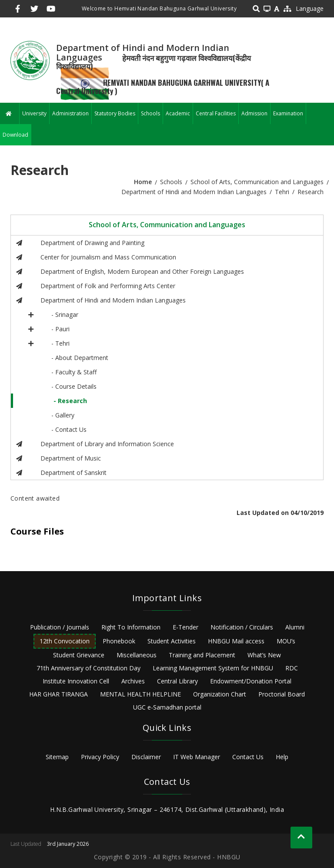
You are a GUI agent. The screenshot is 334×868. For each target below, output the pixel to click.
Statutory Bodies (115, 113)
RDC (292, 668)
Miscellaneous (137, 655)
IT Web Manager (197, 757)
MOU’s (286, 641)
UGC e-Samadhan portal (167, 707)
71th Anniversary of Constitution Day (89, 668)
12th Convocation (65, 641)
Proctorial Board (282, 694)
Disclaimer (146, 757)
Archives (133, 681)
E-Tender (185, 627)
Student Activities (172, 641)
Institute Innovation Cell (76, 681)
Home (143, 182)
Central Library (177, 681)
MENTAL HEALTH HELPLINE (140, 694)
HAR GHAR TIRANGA (58, 694)
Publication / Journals (60, 627)
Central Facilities (216, 113)
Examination (288, 113)
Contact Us (248, 757)
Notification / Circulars (242, 627)
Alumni (295, 627)
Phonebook (119, 641)
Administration (70, 113)
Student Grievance (79, 655)
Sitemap (57, 757)
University (34, 113)
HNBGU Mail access (236, 641)
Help (282, 757)
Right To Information (131, 627)
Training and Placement (202, 655)
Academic (178, 113)
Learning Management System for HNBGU (213, 668)
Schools (150, 113)
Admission (254, 113)
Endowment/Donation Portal (251, 681)
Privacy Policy (100, 757)
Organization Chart (220, 694)
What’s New (264, 655)
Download (15, 135)
